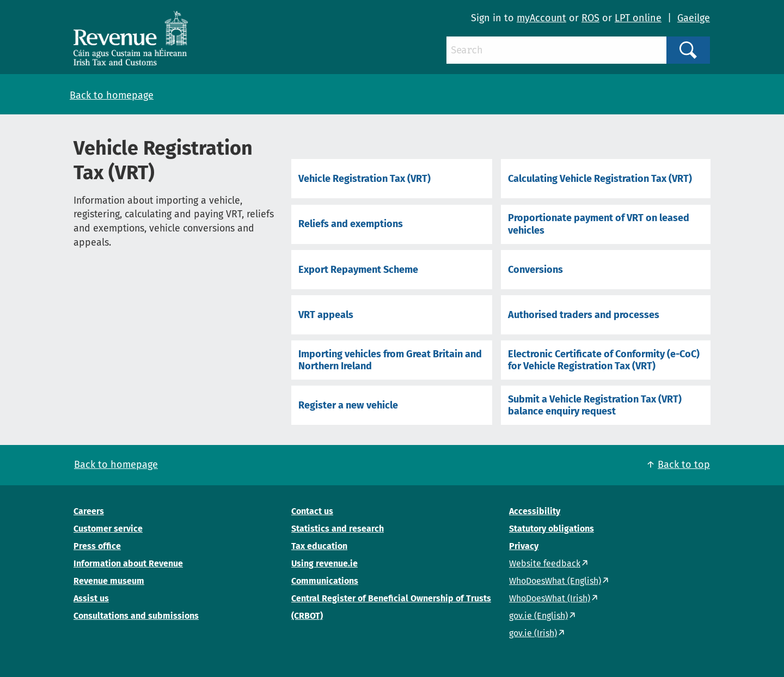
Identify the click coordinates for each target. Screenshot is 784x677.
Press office (97, 546)
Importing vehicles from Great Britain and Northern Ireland (390, 360)
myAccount (541, 18)
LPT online (638, 18)
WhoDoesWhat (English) (555, 581)
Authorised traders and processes (584, 315)
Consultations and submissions (136, 616)
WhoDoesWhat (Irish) (550, 598)
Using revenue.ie (324, 563)
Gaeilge (694, 18)
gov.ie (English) (538, 616)
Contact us (312, 511)
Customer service (108, 529)
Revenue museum (109, 581)
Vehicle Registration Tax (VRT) (365, 179)
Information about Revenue (128, 563)
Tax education (319, 546)
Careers (89, 511)
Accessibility (535, 511)
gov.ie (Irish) (533, 633)
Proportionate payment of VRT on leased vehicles (599, 224)
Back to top (684, 465)
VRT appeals (326, 315)
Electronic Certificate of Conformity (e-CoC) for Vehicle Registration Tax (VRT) (604, 360)
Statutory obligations (552, 529)
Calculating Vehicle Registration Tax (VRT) (600, 179)
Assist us (91, 598)
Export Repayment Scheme (358, 270)
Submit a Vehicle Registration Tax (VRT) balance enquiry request (595, 405)
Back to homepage (112, 95)
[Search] (556, 50)
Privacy (524, 546)
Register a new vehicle (348, 405)
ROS (590, 18)
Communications (325, 581)
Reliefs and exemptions (351, 224)
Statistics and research (338, 529)
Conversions (535, 270)
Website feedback (545, 563)
